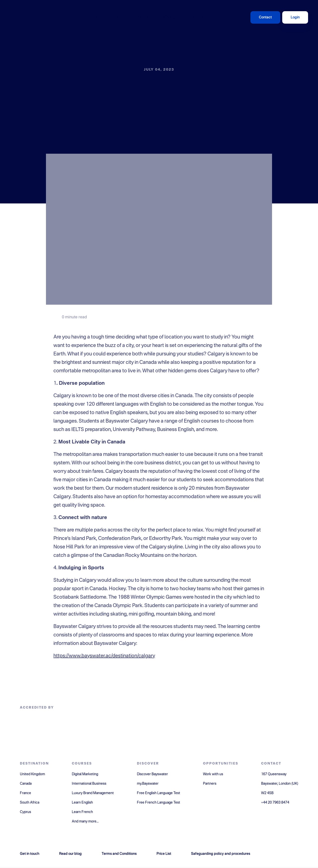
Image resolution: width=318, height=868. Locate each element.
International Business (89, 784)
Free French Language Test (159, 803)
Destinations (107, 17)
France (25, 793)
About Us (199, 17)
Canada (26, 784)
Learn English (82, 803)
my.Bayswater (148, 784)
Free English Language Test (159, 793)
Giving (169, 17)
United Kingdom (32, 774)
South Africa (30, 803)
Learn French (82, 812)
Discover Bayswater (152, 774)
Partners (210, 784)
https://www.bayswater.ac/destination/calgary (104, 656)
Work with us (213, 774)
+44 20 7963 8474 (275, 803)
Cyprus (25, 812)
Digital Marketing (85, 774)
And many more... (85, 821)
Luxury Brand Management (93, 793)
